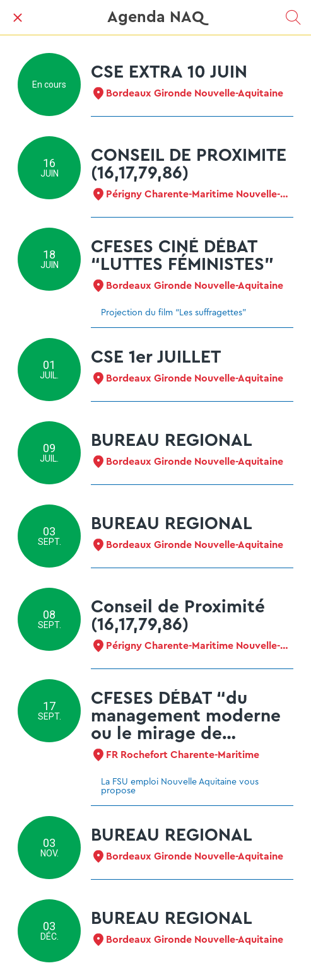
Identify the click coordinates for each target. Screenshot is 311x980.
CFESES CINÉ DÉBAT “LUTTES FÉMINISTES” (182, 255)
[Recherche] (293, 18)
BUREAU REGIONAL (172, 440)
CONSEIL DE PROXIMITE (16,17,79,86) (189, 164)
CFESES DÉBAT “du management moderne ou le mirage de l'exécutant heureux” (186, 716)
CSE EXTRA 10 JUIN (169, 72)
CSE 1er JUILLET (156, 357)
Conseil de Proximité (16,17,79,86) (178, 615)
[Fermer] (18, 18)
